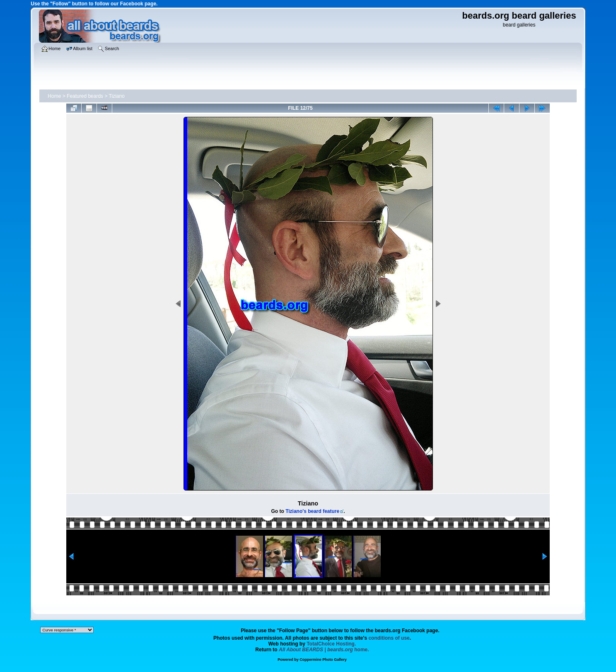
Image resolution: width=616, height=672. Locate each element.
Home (54, 96)
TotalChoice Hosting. (331, 644)
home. (324, 650)
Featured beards (85, 96)
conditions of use (389, 638)
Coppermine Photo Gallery (323, 660)
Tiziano (117, 96)
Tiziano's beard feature (312, 511)
